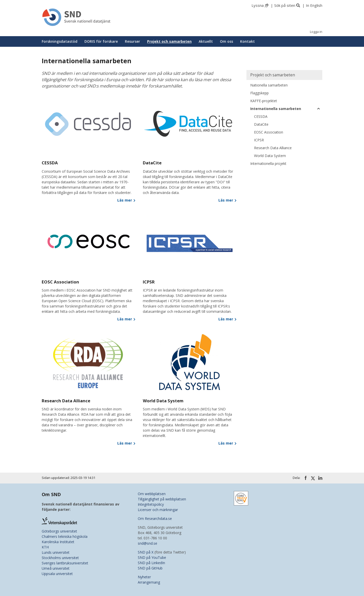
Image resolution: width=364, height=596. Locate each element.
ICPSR (259, 140)
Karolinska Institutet (58, 542)
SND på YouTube (152, 557)
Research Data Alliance (273, 148)
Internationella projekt (268, 163)
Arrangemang (149, 582)
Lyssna (258, 5)
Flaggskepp (259, 93)
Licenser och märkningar (158, 510)
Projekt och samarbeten (169, 41)
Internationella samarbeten (276, 109)
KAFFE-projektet (264, 101)
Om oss (226, 41)
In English (314, 5)
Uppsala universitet (57, 574)
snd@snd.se (147, 543)
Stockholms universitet (60, 558)
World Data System (270, 156)
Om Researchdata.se (155, 518)
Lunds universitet (56, 552)
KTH (45, 547)
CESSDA (261, 116)
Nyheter (144, 577)
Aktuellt (206, 41)
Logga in (316, 32)
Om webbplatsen (152, 494)
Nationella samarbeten (269, 85)
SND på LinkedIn (151, 563)
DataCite (261, 124)
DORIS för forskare (101, 41)
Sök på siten (285, 5)
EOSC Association (269, 132)
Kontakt (247, 41)
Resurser (132, 41)
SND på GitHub (150, 568)
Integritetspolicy (151, 504)
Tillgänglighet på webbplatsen (162, 499)
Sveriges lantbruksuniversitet (65, 563)
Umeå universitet (56, 568)
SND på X (146, 552)
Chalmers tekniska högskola (65, 536)
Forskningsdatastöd (60, 41)
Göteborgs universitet (59, 531)
